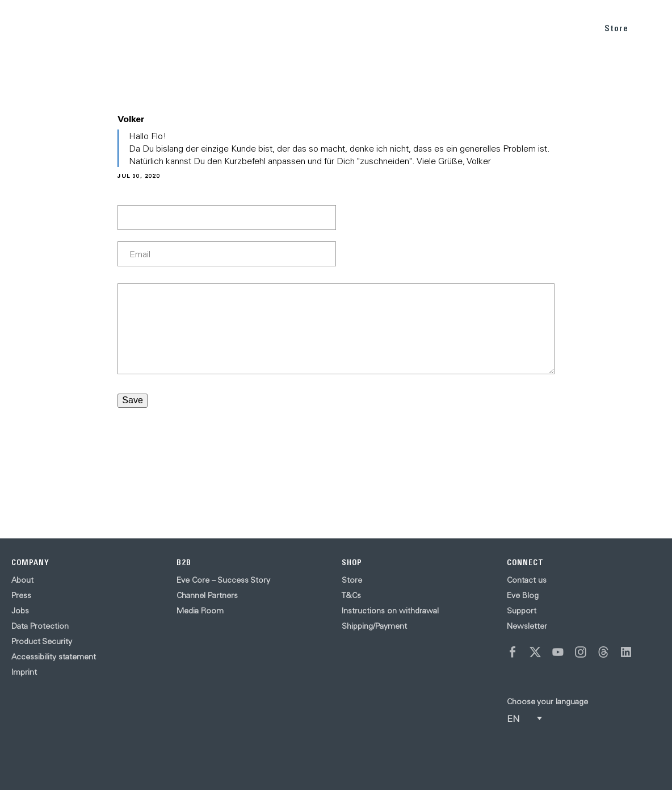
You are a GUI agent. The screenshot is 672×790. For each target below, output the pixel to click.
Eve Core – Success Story (223, 580)
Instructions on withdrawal (390, 611)
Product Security (42, 641)
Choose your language (547, 701)
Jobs (20, 611)
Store (616, 28)
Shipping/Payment (374, 626)
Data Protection (40, 626)
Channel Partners (207, 595)
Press (21, 595)
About (22, 580)
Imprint (24, 672)
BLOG (523, 28)
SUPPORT (567, 28)
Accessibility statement (54, 657)
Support (522, 611)
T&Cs (351, 595)
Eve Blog (523, 595)
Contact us (527, 580)
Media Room (200, 611)
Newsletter (527, 626)
